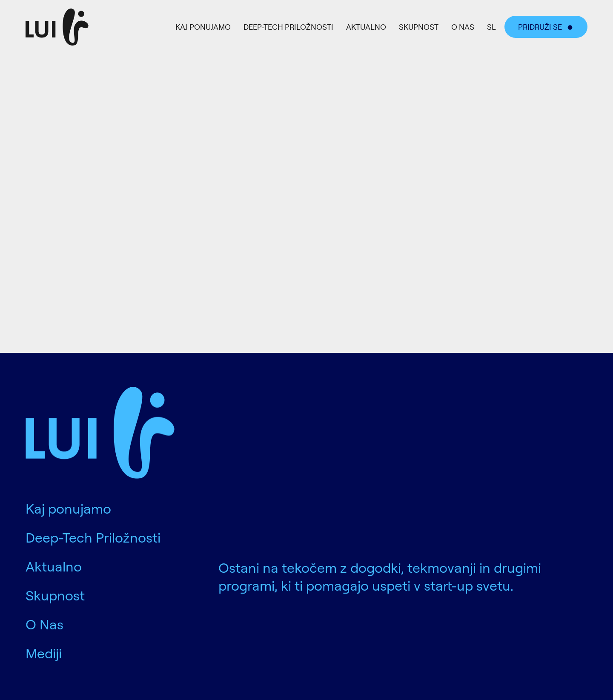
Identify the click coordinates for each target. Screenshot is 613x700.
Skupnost (419, 27)
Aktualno (366, 27)
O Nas (463, 27)
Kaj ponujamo (203, 27)
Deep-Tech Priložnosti (288, 27)
